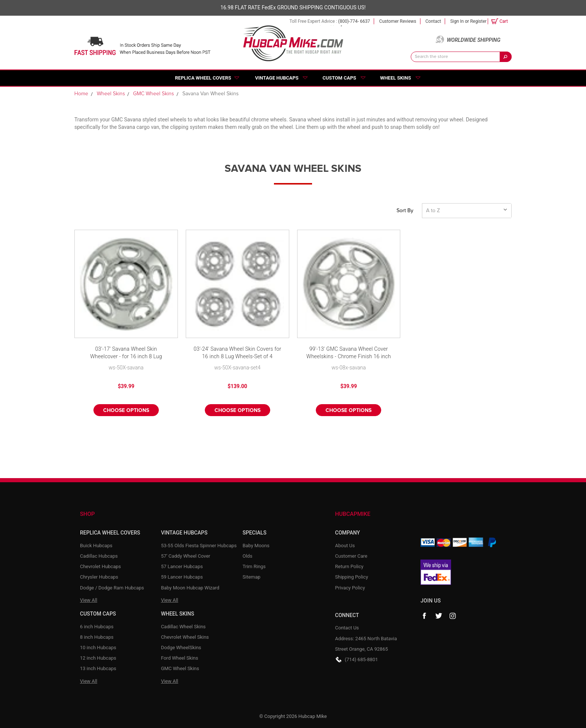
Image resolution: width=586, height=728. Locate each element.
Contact (433, 21)
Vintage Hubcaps (277, 78)
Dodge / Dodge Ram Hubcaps (112, 588)
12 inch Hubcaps (98, 658)
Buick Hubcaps (96, 546)
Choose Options (126, 411)
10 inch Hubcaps (98, 648)
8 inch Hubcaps (97, 637)
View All (89, 600)
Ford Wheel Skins (180, 658)
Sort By (405, 211)
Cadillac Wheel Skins (183, 627)
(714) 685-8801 (362, 659)
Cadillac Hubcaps (99, 556)
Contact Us (347, 628)
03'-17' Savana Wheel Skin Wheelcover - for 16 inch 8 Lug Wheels (126, 353)
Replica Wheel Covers (203, 78)
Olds (247, 556)
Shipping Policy (352, 577)
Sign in (457, 21)
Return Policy (349, 566)
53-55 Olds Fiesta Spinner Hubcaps (199, 546)
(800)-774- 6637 (354, 21)
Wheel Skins (396, 78)
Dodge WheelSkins (181, 648)
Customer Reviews (398, 21)
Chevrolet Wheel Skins (185, 637)
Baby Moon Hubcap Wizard (190, 588)
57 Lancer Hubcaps (182, 566)
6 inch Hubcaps (97, 627)
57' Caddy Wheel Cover (186, 556)
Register (478, 21)
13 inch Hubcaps (98, 668)
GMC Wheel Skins (180, 668)
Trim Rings (254, 566)
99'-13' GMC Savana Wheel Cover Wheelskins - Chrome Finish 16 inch (349, 353)
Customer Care (351, 556)
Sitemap (252, 577)
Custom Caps (339, 78)
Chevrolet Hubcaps (101, 566)
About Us (345, 546)
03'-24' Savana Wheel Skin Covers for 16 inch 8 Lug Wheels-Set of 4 (237, 353)
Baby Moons (256, 546)
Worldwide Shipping (474, 40)
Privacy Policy (350, 588)
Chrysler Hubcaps (99, 577)
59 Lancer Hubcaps (182, 577)
